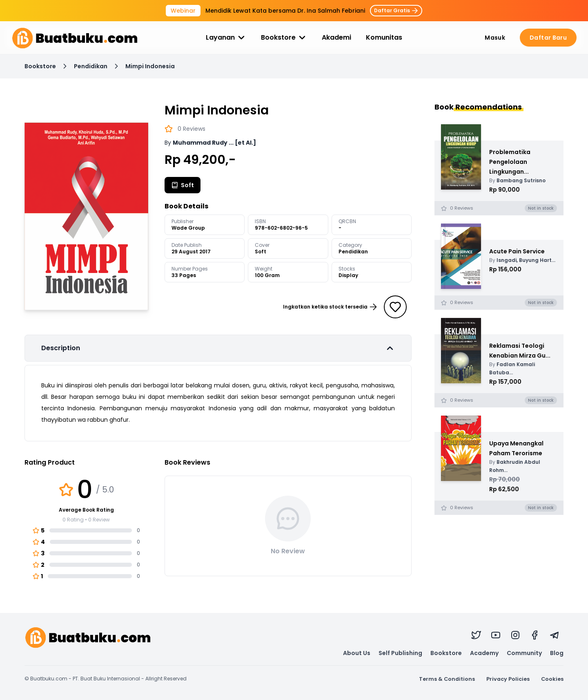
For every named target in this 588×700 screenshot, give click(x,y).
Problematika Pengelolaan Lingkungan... (510, 162)
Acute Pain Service (517, 251)
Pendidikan (91, 66)
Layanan (226, 38)
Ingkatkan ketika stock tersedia (330, 307)
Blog (557, 653)
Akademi (336, 37)
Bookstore (284, 38)
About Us (357, 653)
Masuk (495, 38)
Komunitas (384, 37)
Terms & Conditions (447, 679)
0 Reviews (192, 129)
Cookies (552, 679)
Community (524, 653)
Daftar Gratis (396, 10)
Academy (484, 653)
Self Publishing (400, 653)
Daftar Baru (548, 38)
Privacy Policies (508, 679)
